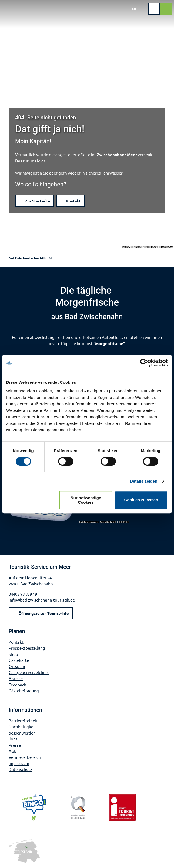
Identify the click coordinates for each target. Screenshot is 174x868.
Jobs (13, 739)
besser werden (22, 733)
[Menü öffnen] (154, 9)
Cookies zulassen (141, 500)
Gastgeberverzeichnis (29, 672)
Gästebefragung (24, 691)
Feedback (17, 685)
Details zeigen (144, 481)
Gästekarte (19, 660)
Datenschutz (20, 769)
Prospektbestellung (27, 648)
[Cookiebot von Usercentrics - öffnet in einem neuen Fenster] (144, 363)
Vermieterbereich (25, 757)
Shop (13, 654)
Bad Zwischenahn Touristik (27, 258)
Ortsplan (17, 666)
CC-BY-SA (168, 247)
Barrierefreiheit (23, 721)
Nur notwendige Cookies (86, 500)
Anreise (16, 678)
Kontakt (16, 642)
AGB (13, 751)
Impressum (19, 763)
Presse (15, 745)
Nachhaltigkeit (22, 727)
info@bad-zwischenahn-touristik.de (42, 600)
